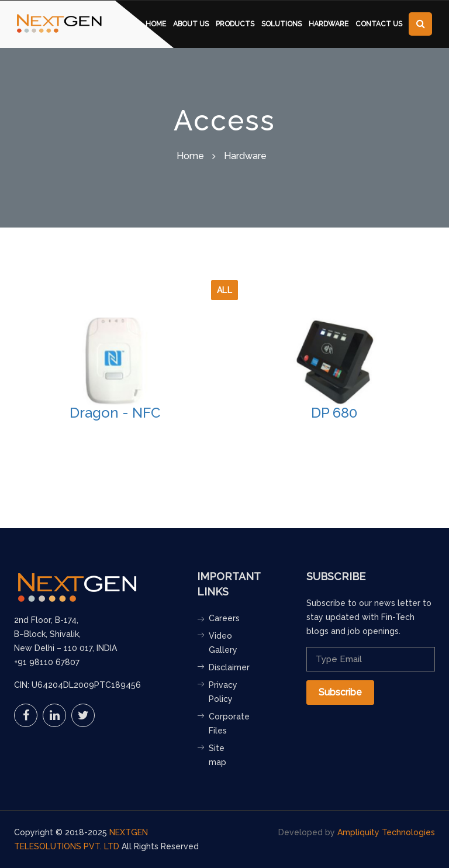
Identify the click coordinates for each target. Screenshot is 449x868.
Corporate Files (226, 724)
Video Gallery (223, 643)
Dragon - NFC (115, 413)
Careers (224, 618)
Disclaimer (226, 667)
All (225, 290)
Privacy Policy (223, 692)
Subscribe (340, 692)
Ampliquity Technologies (386, 832)
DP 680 (334, 413)
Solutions (282, 24)
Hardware (329, 24)
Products (235, 24)
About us (191, 24)
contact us (379, 24)
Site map (217, 755)
